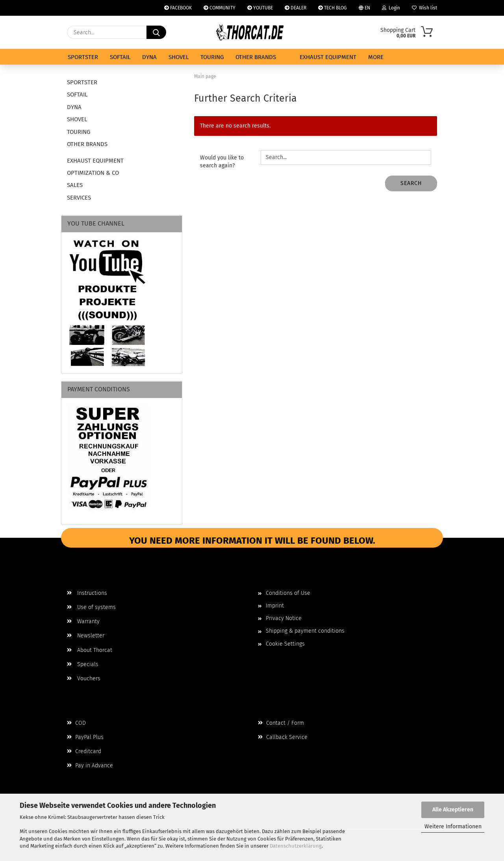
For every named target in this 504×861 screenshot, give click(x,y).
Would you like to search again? (222, 162)
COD (76, 723)
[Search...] (156, 32)
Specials (83, 664)
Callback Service (283, 737)
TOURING (212, 57)
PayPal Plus (85, 737)
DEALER (296, 8)
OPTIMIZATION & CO (93, 173)
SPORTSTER (83, 57)
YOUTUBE (260, 8)
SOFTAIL (120, 57)
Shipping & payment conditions (305, 631)
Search (411, 183)
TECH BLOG (333, 8)
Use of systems (91, 607)
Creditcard (84, 751)
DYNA (149, 57)
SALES (75, 185)
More (376, 57)
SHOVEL (179, 57)
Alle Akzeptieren (453, 810)
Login (391, 8)
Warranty (83, 621)
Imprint (275, 606)
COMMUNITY (220, 8)
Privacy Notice (284, 618)
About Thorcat (90, 650)
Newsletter (86, 636)
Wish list (424, 8)
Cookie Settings (285, 644)
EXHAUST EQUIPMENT (328, 57)
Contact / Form (281, 723)
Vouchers (84, 679)
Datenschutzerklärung (296, 846)
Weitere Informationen (453, 827)
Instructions (87, 593)
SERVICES (79, 198)
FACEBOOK (178, 8)
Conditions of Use (288, 593)
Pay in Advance (90, 766)
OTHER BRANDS (256, 57)
